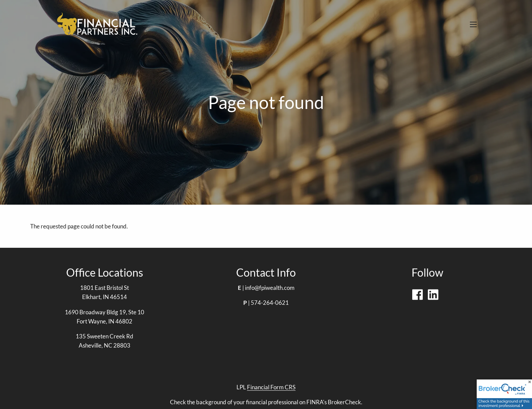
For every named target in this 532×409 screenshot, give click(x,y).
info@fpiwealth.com (270, 288)
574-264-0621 (270, 303)
